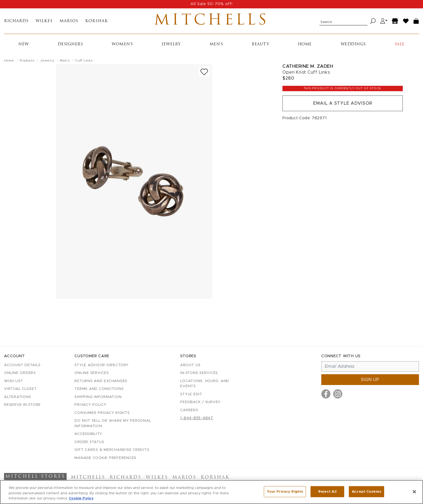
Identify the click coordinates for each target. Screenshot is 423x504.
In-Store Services (199, 373)
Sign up (370, 380)
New (24, 44)
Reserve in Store (22, 405)
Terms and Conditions (99, 389)
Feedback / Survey (200, 402)
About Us (190, 365)
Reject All (328, 491)
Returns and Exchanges (101, 381)
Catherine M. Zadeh (308, 66)
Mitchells (212, 21)
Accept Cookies (366, 491)
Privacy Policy (91, 405)
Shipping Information (98, 397)
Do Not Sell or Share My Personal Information (113, 423)
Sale (400, 44)
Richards (16, 21)
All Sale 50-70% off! (211, 4)
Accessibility (88, 434)
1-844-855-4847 (197, 418)
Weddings (353, 44)
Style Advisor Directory (101, 365)
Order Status (89, 442)
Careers (189, 410)
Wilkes (44, 21)
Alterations (18, 397)
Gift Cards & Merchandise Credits (112, 450)
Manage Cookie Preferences (105, 458)
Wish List (14, 381)
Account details (22, 365)
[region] (211, 492)
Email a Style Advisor (343, 103)
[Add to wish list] (204, 72)
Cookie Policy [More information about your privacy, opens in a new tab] (81, 498)
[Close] (414, 492)
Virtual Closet (21, 389)
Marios (69, 21)
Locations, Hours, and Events (205, 384)
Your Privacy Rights (285, 491)
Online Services (92, 373)
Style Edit (191, 394)
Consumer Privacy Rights (102, 413)
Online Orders (20, 373)
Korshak (97, 21)
